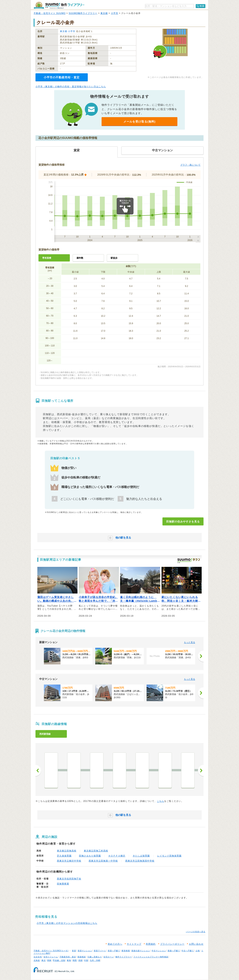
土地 (198, 951)
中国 (86, 960)
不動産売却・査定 (68, 957)
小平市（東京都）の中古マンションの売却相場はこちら (67, 923)
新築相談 (82, 957)
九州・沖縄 (95, 960)
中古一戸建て (188, 951)
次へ (201, 771)
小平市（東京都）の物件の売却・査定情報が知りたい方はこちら (71, 87)
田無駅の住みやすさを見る (183, 522)
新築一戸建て (174, 951)
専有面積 (47, 258)
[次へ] (201, 656)
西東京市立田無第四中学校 (140, 861)
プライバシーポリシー (172, 944)
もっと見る (190, 642)
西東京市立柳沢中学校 (69, 861)
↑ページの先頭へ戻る (196, 932)
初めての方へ (115, 944)
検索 (202, 6)
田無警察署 (63, 884)
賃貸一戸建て (114, 951)
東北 (44, 960)
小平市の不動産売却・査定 (62, 77)
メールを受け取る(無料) (139, 122)
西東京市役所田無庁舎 (69, 879)
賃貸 (74, 951)
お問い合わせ (196, 944)
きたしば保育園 (141, 856)
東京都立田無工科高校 (96, 851)
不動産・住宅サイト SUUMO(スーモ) (51, 951)
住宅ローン (109, 957)
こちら (160, 801)
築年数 (80, 258)
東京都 (104, 13)
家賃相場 (126, 951)
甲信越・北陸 (59, 960)
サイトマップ (134, 944)
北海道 (37, 960)
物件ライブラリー (124, 957)
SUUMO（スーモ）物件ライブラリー (59, 5)
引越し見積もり (95, 957)
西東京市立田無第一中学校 (103, 861)
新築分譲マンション (141, 951)
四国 (80, 960)
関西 (75, 960)
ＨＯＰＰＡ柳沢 (117, 856)
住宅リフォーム (51, 957)
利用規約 (151, 944)
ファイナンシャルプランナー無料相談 (151, 957)
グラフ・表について (190, 165)
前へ (38, 771)
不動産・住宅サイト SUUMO (50, 13)
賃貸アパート (100, 951)
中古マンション (159, 951)
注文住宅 (38, 957)
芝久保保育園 (64, 856)
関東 (49, 960)
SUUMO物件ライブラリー (83, 13)
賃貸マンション (85, 951)
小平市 (115, 13)
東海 (69, 960)
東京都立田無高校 (67, 851)
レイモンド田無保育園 (169, 856)
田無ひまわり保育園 (90, 856)
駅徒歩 (114, 258)
